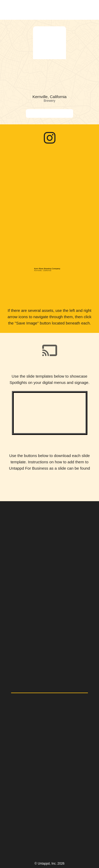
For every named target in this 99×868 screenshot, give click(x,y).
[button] (89, 10)
